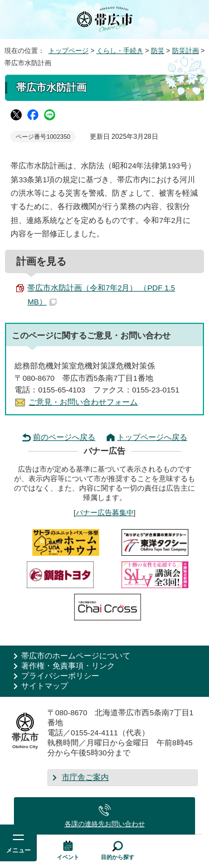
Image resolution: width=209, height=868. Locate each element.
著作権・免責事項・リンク (68, 666)
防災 (158, 51)
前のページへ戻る (64, 437)
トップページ (69, 51)
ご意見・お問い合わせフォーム (83, 402)
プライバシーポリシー (60, 676)
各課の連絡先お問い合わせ (105, 824)
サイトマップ (45, 686)
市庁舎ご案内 (85, 777)
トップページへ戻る (152, 437)
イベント (68, 857)
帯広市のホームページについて (76, 656)
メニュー (18, 850)
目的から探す (118, 857)
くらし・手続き (120, 51)
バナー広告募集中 (105, 513)
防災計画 (186, 51)
